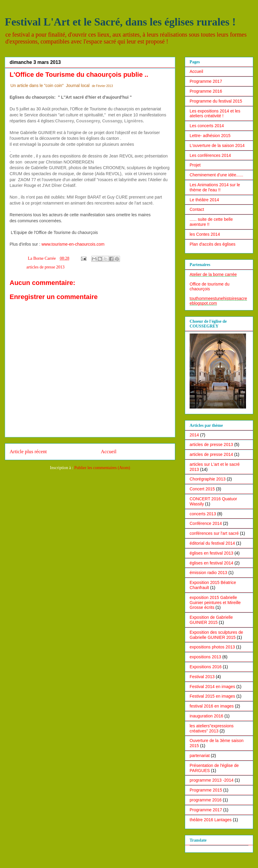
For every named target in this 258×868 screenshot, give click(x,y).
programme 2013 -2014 (211, 780)
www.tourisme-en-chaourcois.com (73, 244)
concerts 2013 (203, 514)
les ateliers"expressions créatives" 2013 (212, 728)
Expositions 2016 (206, 667)
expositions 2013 (205, 657)
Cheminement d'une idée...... (216, 175)
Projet (195, 165)
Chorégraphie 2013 (208, 479)
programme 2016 (206, 800)
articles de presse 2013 (45, 267)
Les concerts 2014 (207, 126)
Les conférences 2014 (210, 155)
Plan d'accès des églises (213, 244)
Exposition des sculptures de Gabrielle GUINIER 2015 (216, 635)
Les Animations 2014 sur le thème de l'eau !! (215, 187)
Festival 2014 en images (212, 687)
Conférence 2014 (206, 523)
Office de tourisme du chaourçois (210, 286)
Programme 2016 (206, 91)
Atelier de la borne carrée (213, 274)
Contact (197, 209)
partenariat (200, 756)
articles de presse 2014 (211, 454)
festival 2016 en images (212, 706)
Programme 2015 (206, 790)
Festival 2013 (202, 677)
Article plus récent (28, 452)
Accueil (109, 452)
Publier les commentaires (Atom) (102, 468)
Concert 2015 (202, 489)
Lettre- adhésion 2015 (210, 136)
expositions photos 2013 (212, 647)
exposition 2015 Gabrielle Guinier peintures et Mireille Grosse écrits (215, 603)
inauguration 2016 (206, 716)
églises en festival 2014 (211, 563)
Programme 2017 (206, 81)
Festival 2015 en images (212, 696)
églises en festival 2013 (211, 553)
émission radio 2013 (208, 573)
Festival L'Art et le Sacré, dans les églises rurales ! (120, 22)
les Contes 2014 (205, 234)
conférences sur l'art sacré (214, 533)
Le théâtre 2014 (204, 200)
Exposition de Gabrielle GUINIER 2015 (211, 620)
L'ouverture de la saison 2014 (217, 145)
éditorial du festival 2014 (212, 543)
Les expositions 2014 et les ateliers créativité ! (215, 114)
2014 (194, 435)
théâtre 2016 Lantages (211, 820)
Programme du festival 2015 (216, 101)
